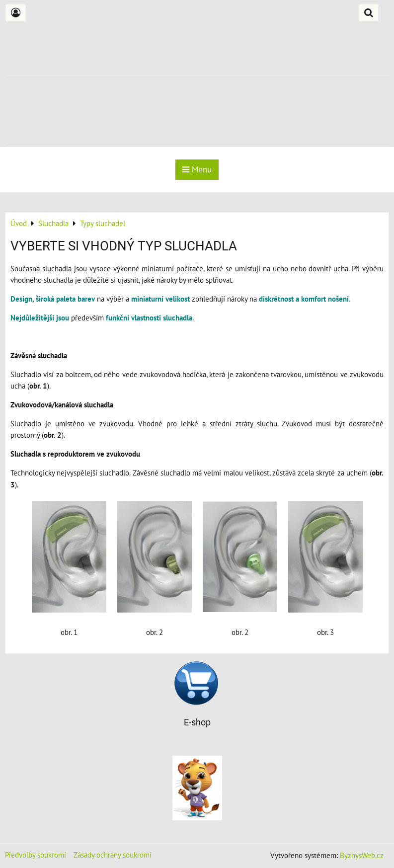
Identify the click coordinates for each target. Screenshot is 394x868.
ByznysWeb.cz (362, 855)
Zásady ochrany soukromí (113, 855)
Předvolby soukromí (36, 855)
